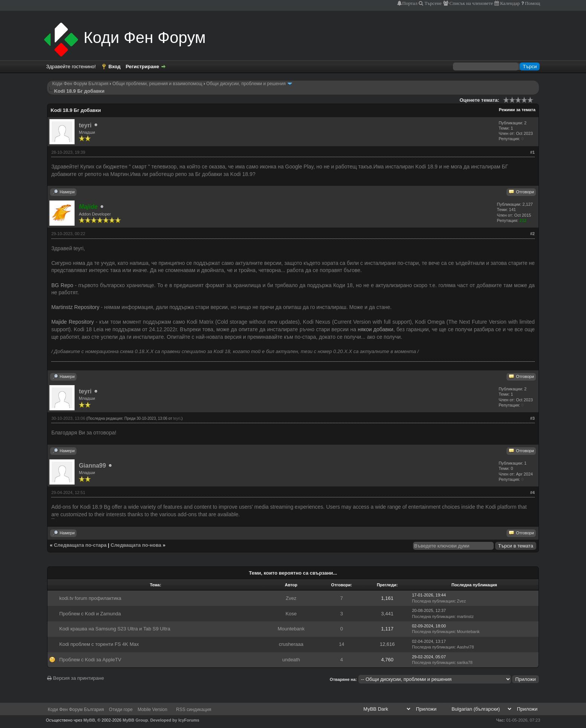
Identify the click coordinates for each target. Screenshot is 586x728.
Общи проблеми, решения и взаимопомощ (157, 84)
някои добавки (375, 329)
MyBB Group (135, 720)
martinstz (465, 616)
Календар (509, 3)
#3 (532, 418)
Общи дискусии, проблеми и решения (246, 84)
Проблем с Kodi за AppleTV (90, 660)
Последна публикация (433, 601)
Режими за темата (517, 110)
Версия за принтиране (76, 678)
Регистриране (142, 67)
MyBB (89, 720)
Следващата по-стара (80, 545)
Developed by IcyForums (175, 720)
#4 (532, 492)
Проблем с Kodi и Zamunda (90, 614)
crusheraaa (291, 644)
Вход (115, 67)
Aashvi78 (465, 647)
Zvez (291, 598)
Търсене (432, 3)
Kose (291, 614)
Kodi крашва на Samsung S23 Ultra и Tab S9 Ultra (115, 629)
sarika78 (465, 662)
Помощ (532, 3)
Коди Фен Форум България (80, 84)
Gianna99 (92, 466)
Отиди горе (121, 710)
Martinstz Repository (75, 307)
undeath (291, 660)
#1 (532, 152)
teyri (85, 125)
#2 (532, 234)
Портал (410, 3)
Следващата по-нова (136, 545)
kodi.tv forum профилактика (90, 598)
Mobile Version (152, 710)
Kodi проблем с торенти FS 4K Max (99, 644)
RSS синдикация (194, 710)
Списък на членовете (471, 3)
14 (341, 644)
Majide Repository (73, 322)
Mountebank (291, 629)
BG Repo (62, 285)
